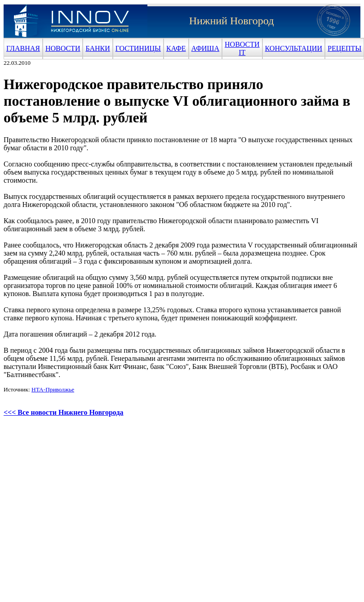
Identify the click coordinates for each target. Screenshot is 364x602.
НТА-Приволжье (53, 389)
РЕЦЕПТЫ (344, 48)
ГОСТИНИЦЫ (138, 48)
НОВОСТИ (63, 48)
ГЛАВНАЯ (23, 48)
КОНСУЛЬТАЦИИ (294, 48)
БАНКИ (98, 48)
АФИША (205, 48)
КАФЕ (176, 48)
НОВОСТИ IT (242, 48)
